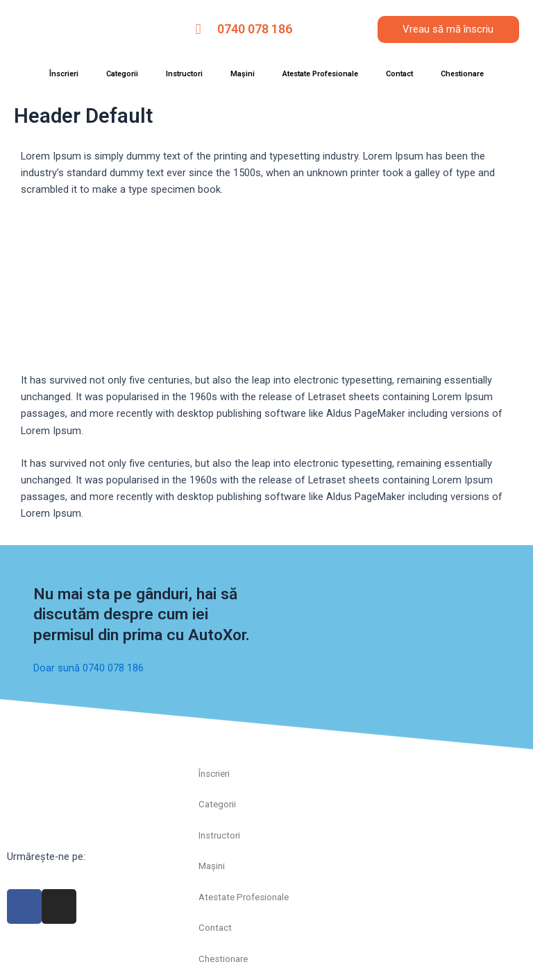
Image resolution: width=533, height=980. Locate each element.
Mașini (243, 74)
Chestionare (462, 74)
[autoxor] (444, 811)
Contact (399, 74)
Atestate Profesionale (320, 74)
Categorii (122, 74)
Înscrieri (64, 74)
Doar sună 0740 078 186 (88, 668)
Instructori (184, 74)
